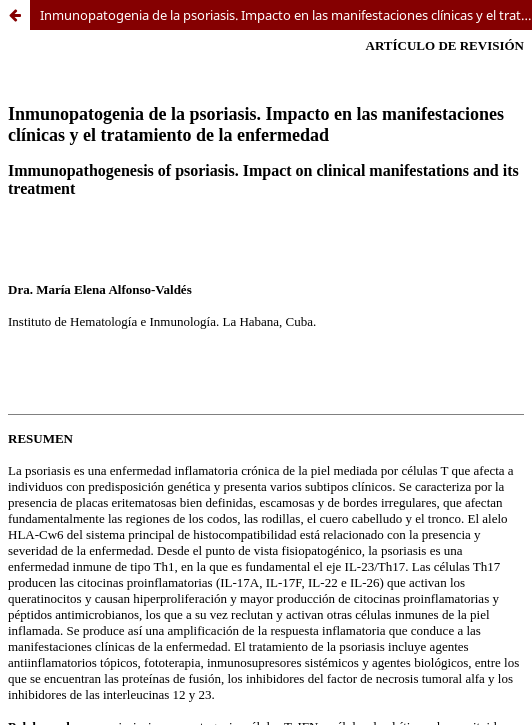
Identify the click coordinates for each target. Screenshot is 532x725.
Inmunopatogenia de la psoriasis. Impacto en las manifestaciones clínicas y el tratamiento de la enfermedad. (286, 15)
